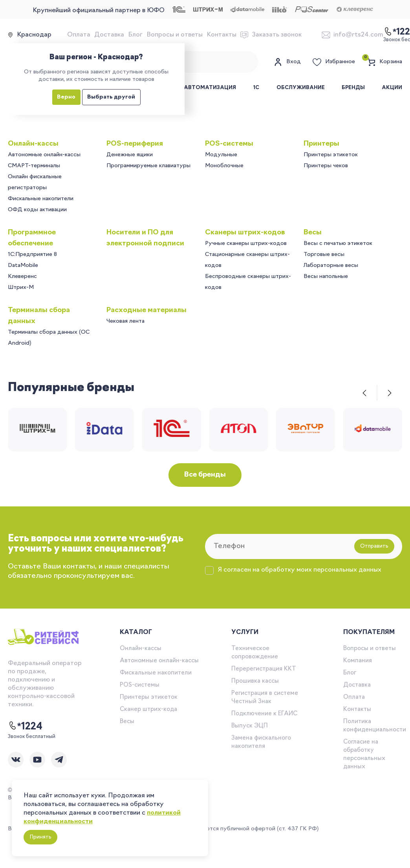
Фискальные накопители (41, 199)
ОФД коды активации (37, 210)
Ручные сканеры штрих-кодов (246, 244)
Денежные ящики (130, 155)
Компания (358, 661)
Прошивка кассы (255, 681)
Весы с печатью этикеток (338, 244)
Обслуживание (301, 88)
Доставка (109, 35)
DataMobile (23, 266)
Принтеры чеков (326, 166)
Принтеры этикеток (331, 155)
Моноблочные (224, 166)
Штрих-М (21, 288)
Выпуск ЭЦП (250, 726)
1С (256, 88)
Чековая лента (125, 321)
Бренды (353, 88)
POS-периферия (135, 144)
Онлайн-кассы (33, 144)
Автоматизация (210, 88)
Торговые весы (324, 255)
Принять (40, 837)
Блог (135, 35)
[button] (364, 393)
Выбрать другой (111, 97)
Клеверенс (22, 277)
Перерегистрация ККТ (264, 669)
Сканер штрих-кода (148, 710)
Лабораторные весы (331, 266)
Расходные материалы (146, 310)
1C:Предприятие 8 (32, 255)
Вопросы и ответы (175, 35)
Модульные (221, 155)
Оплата (79, 35)
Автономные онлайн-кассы (44, 155)
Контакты (221, 35)
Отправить (374, 546)
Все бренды (205, 475)
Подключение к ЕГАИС (264, 714)
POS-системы (229, 144)
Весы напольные (326, 277)
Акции (392, 88)
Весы (313, 233)
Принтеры (321, 144)
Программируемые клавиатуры (148, 166)
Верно (66, 97)
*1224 (25, 726)
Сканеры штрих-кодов (245, 233)
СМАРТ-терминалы (34, 166)
